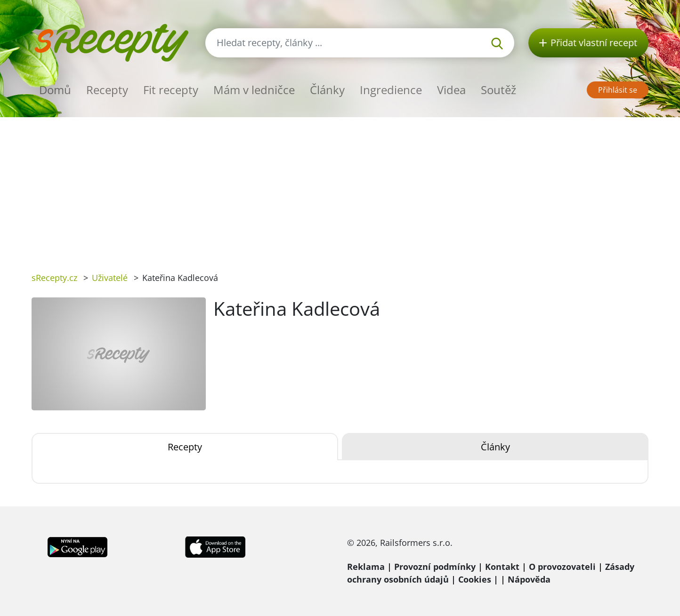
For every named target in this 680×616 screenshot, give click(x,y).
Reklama (366, 567)
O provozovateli (562, 567)
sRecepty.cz (54, 278)
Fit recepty (171, 90)
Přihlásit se (618, 90)
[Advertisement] (340, 188)
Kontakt (502, 567)
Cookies (475, 579)
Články (327, 90)
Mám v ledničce (254, 90)
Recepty (107, 90)
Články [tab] (495, 447)
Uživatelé (110, 278)
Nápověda (529, 579)
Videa (451, 90)
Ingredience (391, 90)
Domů (55, 90)
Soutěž (498, 90)
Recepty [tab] (185, 447)
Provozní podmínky (435, 567)
